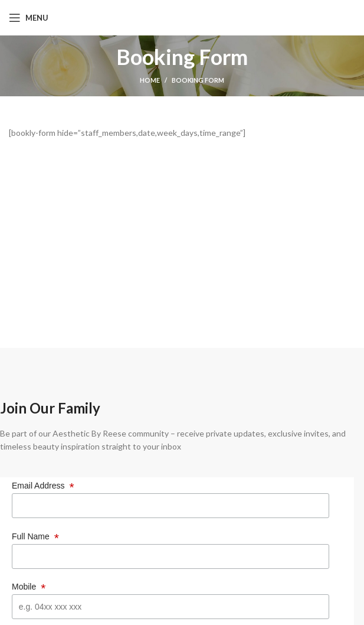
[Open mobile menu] (29, 18)
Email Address (43, 486)
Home (150, 80)
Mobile (29, 587)
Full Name (35, 537)
